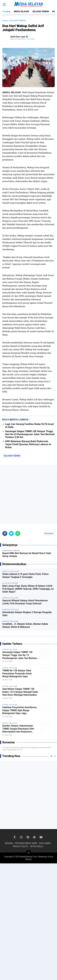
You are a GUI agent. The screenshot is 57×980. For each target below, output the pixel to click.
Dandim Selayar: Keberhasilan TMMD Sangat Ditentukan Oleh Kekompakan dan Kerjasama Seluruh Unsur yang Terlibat (18, 729)
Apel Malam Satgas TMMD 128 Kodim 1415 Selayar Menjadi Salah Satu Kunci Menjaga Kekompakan (20, 692)
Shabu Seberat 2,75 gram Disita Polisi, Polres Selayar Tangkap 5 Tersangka (25, 576)
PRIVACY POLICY (21, 846)
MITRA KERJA (37, 846)
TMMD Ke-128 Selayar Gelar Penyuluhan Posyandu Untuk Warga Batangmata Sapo (17, 674)
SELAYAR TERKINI (41, 12)
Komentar (49, 533)
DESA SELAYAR (11, 650)
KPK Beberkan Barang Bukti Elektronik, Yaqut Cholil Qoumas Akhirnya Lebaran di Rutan (28, 444)
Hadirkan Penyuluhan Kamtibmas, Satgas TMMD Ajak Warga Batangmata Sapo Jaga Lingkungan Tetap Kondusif (20, 710)
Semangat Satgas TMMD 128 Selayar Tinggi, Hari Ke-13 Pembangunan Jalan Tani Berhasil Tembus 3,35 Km (30, 434)
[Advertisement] (29, 494)
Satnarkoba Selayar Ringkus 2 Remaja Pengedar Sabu (27, 614)
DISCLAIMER (45, 843)
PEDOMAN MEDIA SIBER (26, 843)
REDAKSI (9, 843)
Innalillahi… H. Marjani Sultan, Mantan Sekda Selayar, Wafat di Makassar (25, 625)
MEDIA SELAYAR (21, 12)
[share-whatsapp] (18, 533)
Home (5, 21)
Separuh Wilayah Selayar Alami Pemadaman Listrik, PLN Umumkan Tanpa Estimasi (25, 602)
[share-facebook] (5, 533)
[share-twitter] (11, 533)
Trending (6, 12)
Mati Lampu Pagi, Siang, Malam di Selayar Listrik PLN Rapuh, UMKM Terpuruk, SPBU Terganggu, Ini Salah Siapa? (28, 589)
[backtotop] (29, 853)
